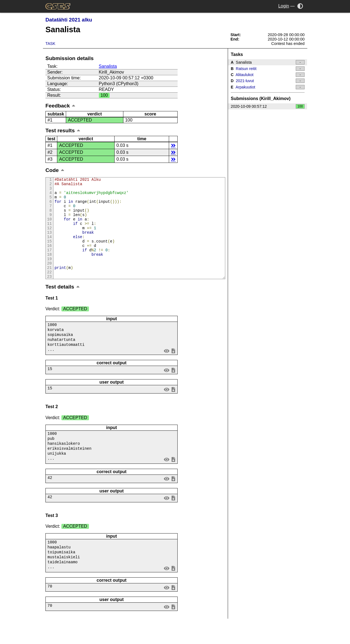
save (173, 371)
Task (50, 44)
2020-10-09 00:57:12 (268, 106)
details (173, 145)
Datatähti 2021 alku (69, 20)
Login (283, 6)
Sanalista (108, 66)
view (167, 371)
